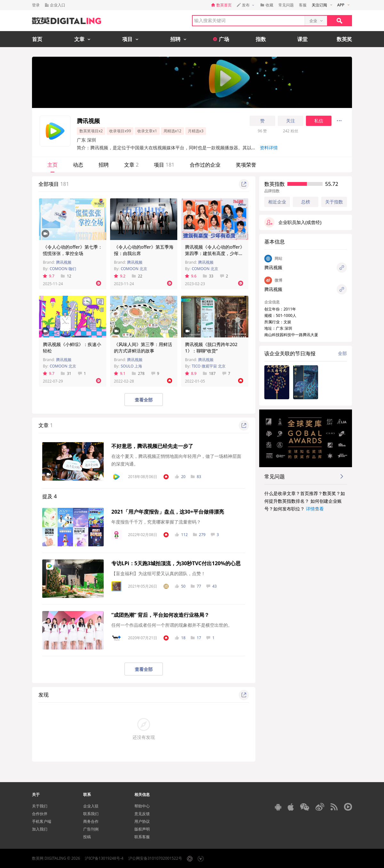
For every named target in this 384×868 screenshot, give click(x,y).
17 (196, 638)
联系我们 (91, 814)
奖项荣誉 (246, 165)
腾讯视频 (64, 262)
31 (66, 373)
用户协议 (142, 821)
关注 (291, 121)
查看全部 (144, 400)
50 (180, 586)
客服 (303, 5)
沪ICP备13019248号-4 (104, 858)
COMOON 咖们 (63, 269)
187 (209, 373)
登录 (36, 5)
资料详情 (269, 148)
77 (196, 586)
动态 (78, 165)
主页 (52, 165)
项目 (164, 165)
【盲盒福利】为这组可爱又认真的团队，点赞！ (158, 573)
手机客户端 (42, 821)
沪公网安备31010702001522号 (155, 858)
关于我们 (40, 806)
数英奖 (344, 39)
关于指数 (334, 202)
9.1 (120, 373)
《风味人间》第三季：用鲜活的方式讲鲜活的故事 (143, 347)
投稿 (87, 837)
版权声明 (142, 829)
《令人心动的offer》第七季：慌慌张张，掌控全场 (73, 250)
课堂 (302, 39)
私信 (319, 121)
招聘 (104, 165)
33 (208, 276)
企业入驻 (91, 806)
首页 (37, 39)
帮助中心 (142, 806)
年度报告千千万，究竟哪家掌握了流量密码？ (156, 522)
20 (180, 477)
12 (66, 276)
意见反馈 (142, 814)
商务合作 (91, 821)
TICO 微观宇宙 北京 (209, 366)
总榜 (306, 202)
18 (180, 638)
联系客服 (142, 837)
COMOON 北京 (134, 269)
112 (181, 535)
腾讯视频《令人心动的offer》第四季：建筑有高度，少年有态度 (215, 253)
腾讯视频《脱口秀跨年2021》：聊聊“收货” (211, 347)
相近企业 (277, 202)
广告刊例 (91, 829)
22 (137, 276)
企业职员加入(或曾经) (293, 222)
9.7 (49, 276)
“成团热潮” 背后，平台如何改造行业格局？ (160, 615)
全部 (342, 353)
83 (196, 477)
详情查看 (315, 509)
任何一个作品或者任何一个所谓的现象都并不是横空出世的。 (172, 625)
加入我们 (40, 829)
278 (138, 373)
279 (199, 535)
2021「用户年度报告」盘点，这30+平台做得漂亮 (168, 512)
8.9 (191, 373)
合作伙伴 (40, 814)
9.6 (191, 276)
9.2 (120, 276)
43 (211, 586)
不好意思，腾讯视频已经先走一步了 (152, 446)
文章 (131, 165)
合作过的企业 (205, 165)
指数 (261, 39)
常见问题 (286, 5)
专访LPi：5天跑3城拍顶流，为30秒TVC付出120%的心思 (176, 563)
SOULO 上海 (131, 366)
